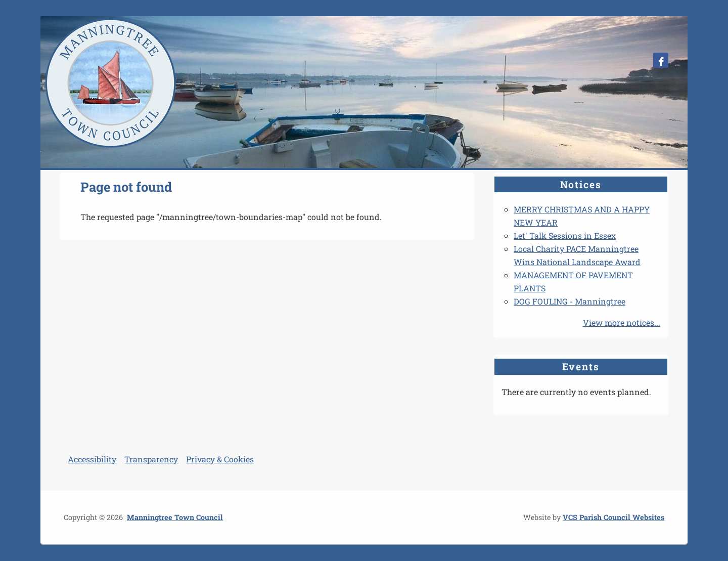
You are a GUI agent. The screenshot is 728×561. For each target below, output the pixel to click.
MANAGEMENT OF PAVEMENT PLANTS (573, 282)
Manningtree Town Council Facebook (661, 60)
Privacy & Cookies (220, 459)
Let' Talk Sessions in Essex (565, 235)
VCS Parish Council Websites (613, 517)
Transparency (151, 459)
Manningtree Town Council (175, 517)
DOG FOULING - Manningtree (570, 301)
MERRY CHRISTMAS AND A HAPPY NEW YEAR (582, 216)
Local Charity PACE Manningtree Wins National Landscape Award (577, 255)
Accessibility (92, 459)
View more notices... (622, 322)
